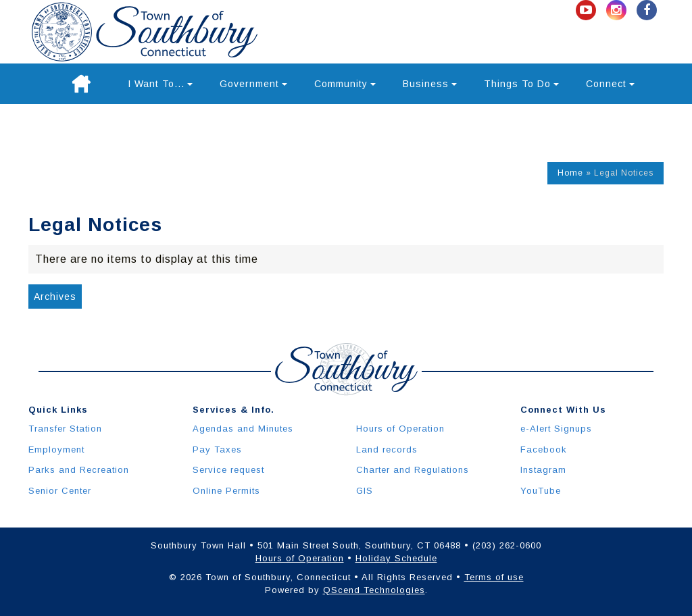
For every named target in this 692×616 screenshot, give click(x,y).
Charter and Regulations (413, 470)
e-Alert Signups (556, 429)
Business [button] (430, 84)
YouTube (541, 491)
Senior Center (60, 491)
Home (570, 173)
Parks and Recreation (79, 470)
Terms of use (494, 577)
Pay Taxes (217, 450)
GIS (365, 491)
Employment (56, 450)
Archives (55, 297)
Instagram (543, 470)
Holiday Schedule (396, 558)
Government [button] (253, 84)
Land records (387, 450)
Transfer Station (65, 429)
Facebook (544, 450)
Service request (228, 470)
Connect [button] (610, 84)
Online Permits (226, 491)
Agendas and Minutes (243, 429)
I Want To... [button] (160, 84)
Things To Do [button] (521, 84)
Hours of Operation (400, 429)
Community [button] (345, 84)
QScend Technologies (374, 590)
